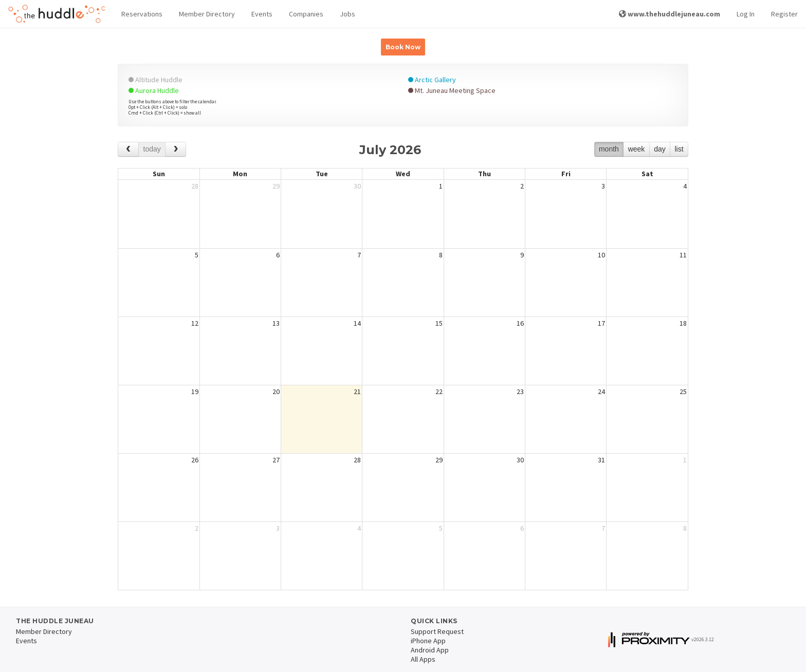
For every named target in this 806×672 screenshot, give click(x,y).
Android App (430, 650)
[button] (142, 14)
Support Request (437, 631)
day (660, 149)
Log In (746, 14)
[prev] (128, 149)
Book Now (403, 47)
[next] (176, 149)
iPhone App (428, 641)
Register (784, 14)
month (609, 149)
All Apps (423, 659)
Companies (306, 14)
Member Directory (207, 14)
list (679, 149)
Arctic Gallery (432, 80)
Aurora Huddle (154, 90)
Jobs (347, 14)
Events (262, 14)
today (152, 149)
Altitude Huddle (155, 80)
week (637, 149)
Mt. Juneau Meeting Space (452, 90)
